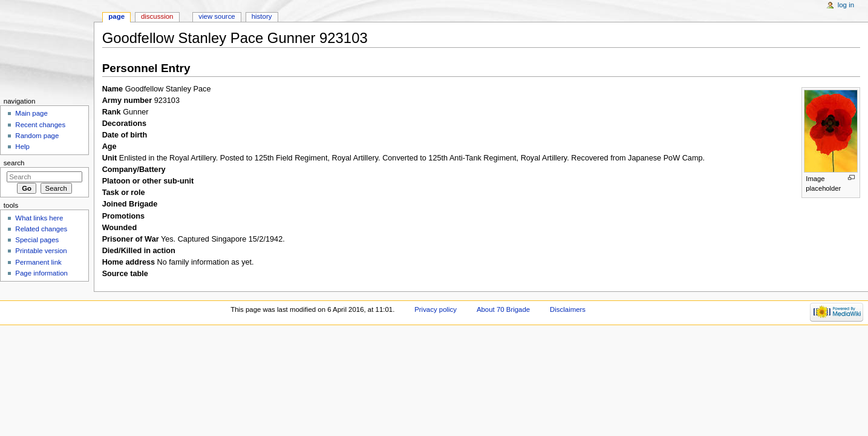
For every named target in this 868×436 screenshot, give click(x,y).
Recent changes (40, 125)
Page (116, 16)
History (262, 16)
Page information (41, 273)
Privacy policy (436, 309)
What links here (39, 218)
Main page (31, 113)
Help (22, 147)
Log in (846, 5)
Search (14, 163)
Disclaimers (568, 309)
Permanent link (38, 262)
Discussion (157, 16)
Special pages (37, 240)
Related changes (41, 229)
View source (217, 16)
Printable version (41, 251)
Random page (37, 136)
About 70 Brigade (503, 309)
